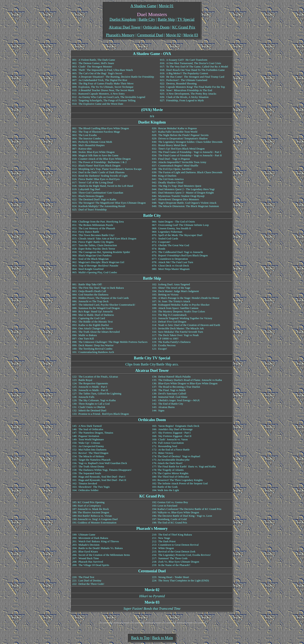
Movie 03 (191, 35)
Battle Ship (166, 19)
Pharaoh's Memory (120, 35)
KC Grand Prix (184, 27)
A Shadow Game (143, 6)
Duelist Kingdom (123, 19)
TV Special (186, 19)
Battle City (147, 19)
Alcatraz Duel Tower (125, 27)
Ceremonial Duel (150, 35)
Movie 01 (166, 6)
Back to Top (140, 638)
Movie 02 (173, 35)
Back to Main (163, 638)
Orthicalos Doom (156, 27)
